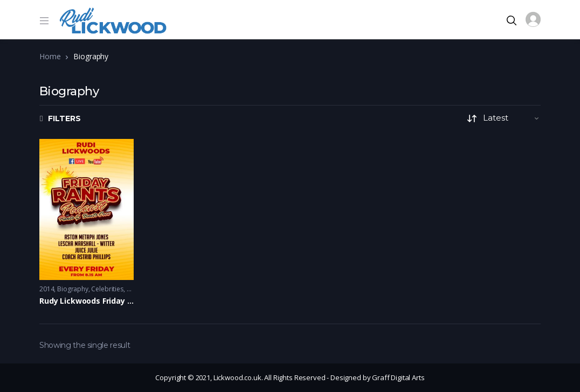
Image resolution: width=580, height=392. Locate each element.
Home (50, 56)
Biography (73, 289)
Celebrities (107, 289)
